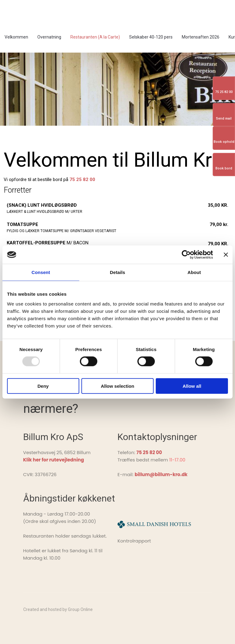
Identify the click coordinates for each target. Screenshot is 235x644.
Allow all (192, 386)
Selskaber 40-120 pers (151, 37)
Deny (43, 386)
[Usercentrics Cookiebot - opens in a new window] (186, 255)
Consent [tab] (41, 272)
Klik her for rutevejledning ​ (54, 460)
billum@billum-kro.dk (161, 474)
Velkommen (16, 37)
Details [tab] (117, 272)
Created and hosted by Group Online (58, 609)
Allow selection (117, 386)
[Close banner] (226, 255)
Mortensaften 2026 (201, 37)
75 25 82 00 (82, 180)
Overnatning (49, 37)
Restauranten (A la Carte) (95, 37)
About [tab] (194, 272)
